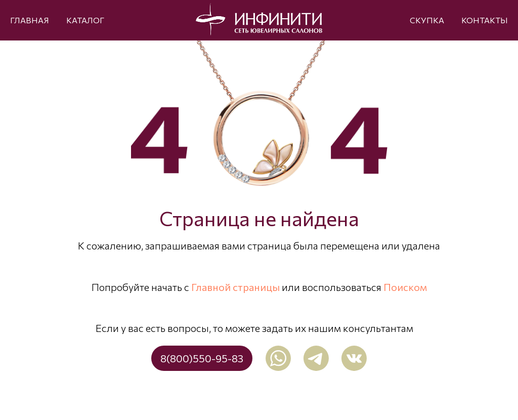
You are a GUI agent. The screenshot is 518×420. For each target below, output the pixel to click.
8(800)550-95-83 (202, 358)
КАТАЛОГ (85, 20)
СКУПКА (427, 20)
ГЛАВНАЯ (30, 20)
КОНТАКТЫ (485, 20)
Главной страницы (235, 287)
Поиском (405, 287)
